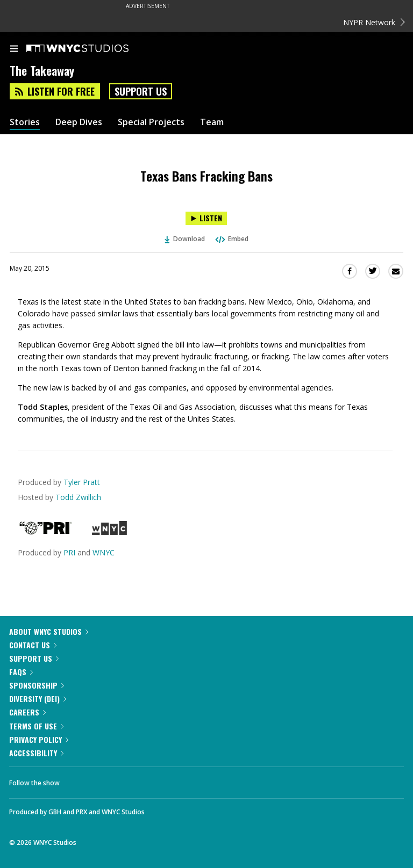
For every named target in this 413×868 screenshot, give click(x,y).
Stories (25, 122)
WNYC (104, 552)
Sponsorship (37, 685)
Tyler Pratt (82, 482)
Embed (231, 239)
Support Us (141, 91)
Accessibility (36, 753)
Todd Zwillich (78, 497)
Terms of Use (36, 726)
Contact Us (33, 645)
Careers (27, 712)
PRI (69, 552)
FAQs (21, 672)
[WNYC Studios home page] (91, 49)
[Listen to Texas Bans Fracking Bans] (206, 218)
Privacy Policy (39, 739)
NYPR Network (374, 22)
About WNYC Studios (49, 631)
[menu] (14, 49)
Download (185, 239)
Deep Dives (79, 122)
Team (212, 122)
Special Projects (151, 122)
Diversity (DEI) (38, 699)
